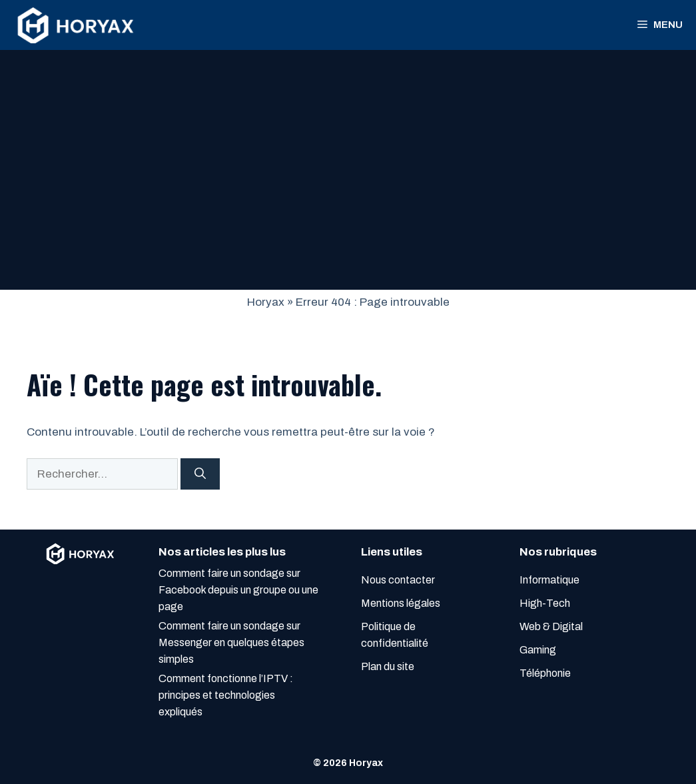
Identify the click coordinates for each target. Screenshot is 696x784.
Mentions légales (401, 603)
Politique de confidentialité (395, 635)
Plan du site (388, 666)
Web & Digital (551, 626)
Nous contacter (398, 580)
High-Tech (545, 603)
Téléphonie (545, 673)
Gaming (538, 650)
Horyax (266, 302)
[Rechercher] (200, 474)
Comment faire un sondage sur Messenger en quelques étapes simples (231, 642)
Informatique (549, 580)
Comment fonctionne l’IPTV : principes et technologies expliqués (226, 695)
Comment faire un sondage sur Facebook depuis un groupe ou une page (238, 590)
